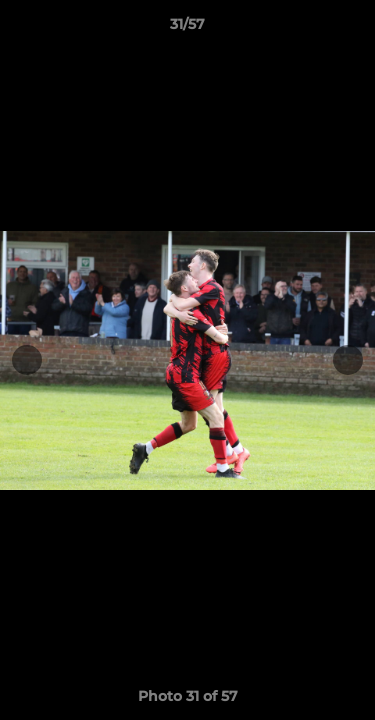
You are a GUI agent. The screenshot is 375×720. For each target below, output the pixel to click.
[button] (351, 29)
